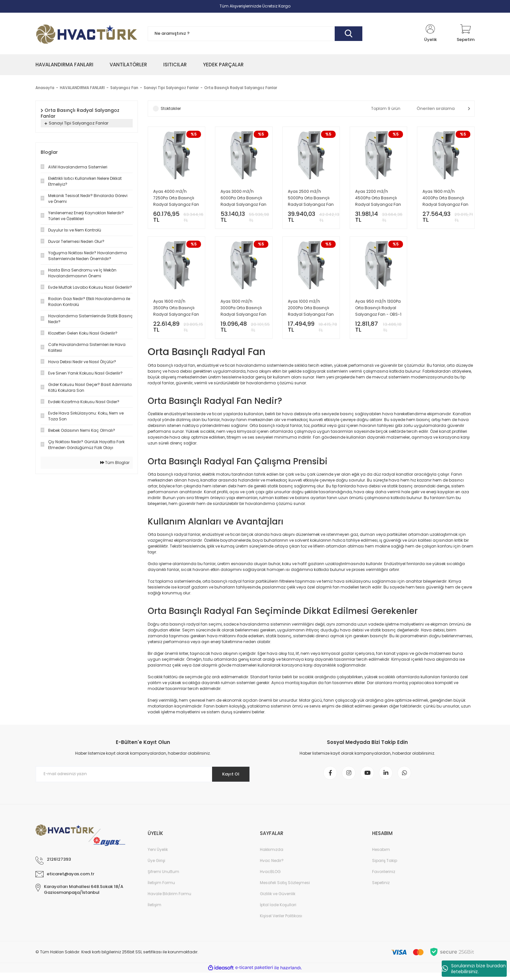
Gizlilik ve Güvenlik (278, 901)
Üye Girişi (156, 868)
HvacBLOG (270, 879)
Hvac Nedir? (272, 868)
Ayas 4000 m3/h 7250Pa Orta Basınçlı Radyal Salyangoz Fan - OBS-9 (176, 198)
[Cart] (466, 33)
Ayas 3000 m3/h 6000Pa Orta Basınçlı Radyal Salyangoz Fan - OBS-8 (243, 198)
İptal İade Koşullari (278, 912)
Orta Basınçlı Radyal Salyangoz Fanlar (244, 88)
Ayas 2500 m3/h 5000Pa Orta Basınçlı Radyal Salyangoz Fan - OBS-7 (311, 198)
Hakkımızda (272, 857)
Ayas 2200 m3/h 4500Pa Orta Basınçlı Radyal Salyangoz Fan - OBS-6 (378, 198)
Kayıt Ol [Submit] (228, 779)
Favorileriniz (384, 879)
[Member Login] (430, 33)
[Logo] (87, 33)
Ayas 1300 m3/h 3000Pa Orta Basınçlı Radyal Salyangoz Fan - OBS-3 (243, 310)
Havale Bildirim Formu (169, 901)
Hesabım (381, 857)
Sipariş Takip (385, 868)
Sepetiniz (381, 890)
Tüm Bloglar (115, 463)
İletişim (154, 912)
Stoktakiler (171, 108)
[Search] (255, 34)
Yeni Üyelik (158, 857)
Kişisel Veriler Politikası (281, 923)
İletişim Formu (161, 890)
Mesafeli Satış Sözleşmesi (285, 890)
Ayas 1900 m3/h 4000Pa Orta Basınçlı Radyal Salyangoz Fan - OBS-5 (445, 198)
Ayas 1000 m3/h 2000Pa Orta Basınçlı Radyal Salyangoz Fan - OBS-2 (311, 310)
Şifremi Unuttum (163, 879)
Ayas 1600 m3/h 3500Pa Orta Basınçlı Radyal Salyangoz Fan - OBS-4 (176, 310)
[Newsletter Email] (143, 779)
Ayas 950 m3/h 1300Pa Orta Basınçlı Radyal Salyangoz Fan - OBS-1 (378, 310)
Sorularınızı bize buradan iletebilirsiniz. (474, 969)
